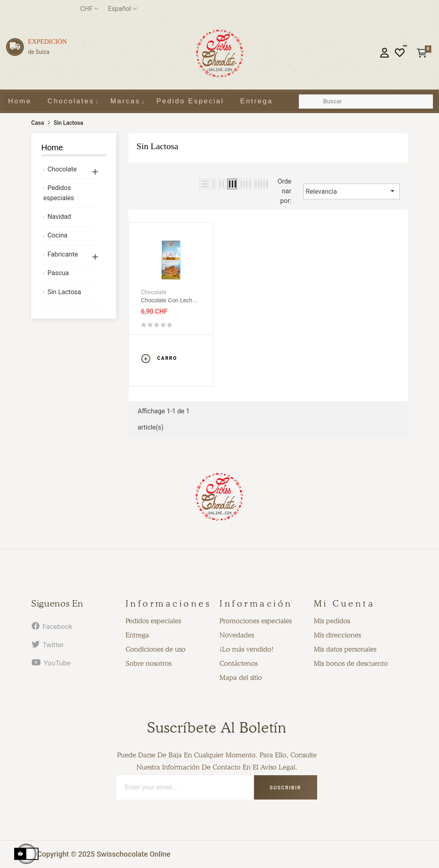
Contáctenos (239, 663)
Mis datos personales (345, 649)
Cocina (57, 235)
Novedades (237, 635)
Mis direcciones (337, 635)
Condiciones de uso (156, 649)
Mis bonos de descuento (351, 663)
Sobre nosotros (148, 663)
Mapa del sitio (241, 678)
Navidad (59, 217)
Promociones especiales (256, 621)
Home (52, 148)
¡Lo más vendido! (247, 649)
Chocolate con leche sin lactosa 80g (168, 300)
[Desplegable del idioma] (123, 9)
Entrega (137, 635)
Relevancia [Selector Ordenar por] (352, 191)
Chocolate (62, 169)
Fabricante (63, 254)
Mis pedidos (332, 621)
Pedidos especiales (59, 193)
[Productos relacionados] (90, 9)
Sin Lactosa (64, 292)
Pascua (58, 273)
